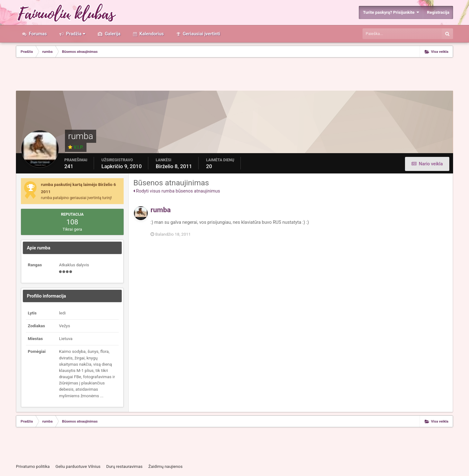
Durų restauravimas (124, 466)
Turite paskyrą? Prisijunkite (391, 12)
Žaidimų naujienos (165, 466)
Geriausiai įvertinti (201, 34)
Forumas (37, 34)
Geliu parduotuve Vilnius (78, 466)
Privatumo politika (33, 466)
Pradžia (75, 34)
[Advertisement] (234, 75)
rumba (161, 210)
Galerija (112, 34)
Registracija (438, 12)
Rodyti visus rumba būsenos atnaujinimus (177, 191)
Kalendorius (151, 34)
